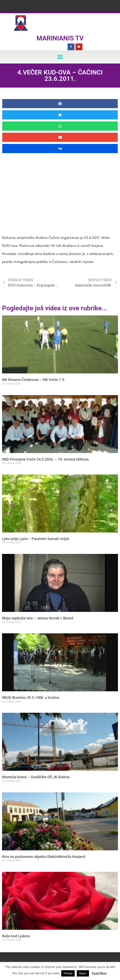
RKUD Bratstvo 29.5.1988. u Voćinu (31, 698)
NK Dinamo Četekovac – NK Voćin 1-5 (33, 380)
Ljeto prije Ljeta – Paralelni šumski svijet (36, 539)
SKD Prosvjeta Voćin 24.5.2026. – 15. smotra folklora (45, 459)
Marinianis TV (60, 38)
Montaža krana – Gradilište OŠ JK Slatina (36, 777)
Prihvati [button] (68, 973)
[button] (60, 57)
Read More (99, 973)
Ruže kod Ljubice (16, 936)
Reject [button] (83, 973)
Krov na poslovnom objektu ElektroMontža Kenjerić (44, 857)
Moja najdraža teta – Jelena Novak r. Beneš (38, 618)
